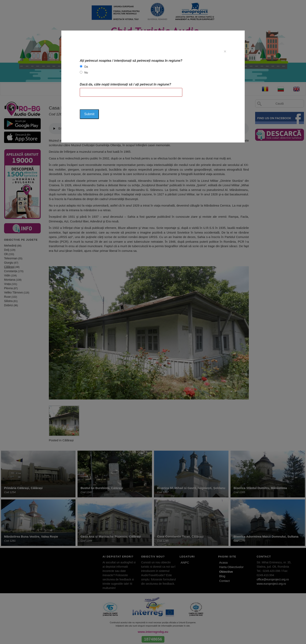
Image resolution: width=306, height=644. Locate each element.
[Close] (225, 51)
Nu (86, 73)
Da (86, 67)
